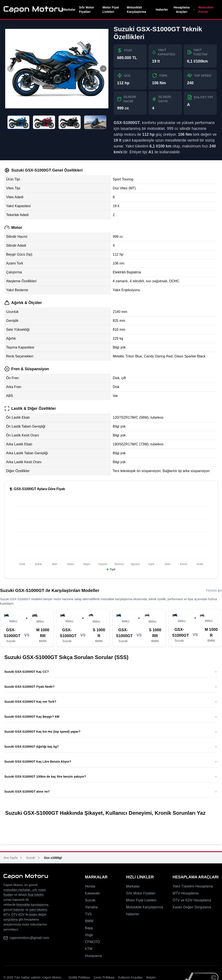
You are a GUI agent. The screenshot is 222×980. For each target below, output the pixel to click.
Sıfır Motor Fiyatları (87, 10)
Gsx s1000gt (53, 858)
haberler (18, 910)
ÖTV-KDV (17, 914)
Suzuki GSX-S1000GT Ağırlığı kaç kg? (111, 747)
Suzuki (31, 858)
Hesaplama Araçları (184, 10)
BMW (89, 921)
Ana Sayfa (11, 858)
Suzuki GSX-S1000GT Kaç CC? (111, 672)
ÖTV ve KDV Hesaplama (192, 900)
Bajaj (89, 928)
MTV (7, 914)
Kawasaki (92, 893)
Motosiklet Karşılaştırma (136, 10)
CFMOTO (92, 942)
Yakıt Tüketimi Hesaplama (193, 886)
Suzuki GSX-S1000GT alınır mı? (111, 792)
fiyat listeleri (35, 895)
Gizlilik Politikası (79, 977)
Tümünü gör (214, 590)
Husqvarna (93, 956)
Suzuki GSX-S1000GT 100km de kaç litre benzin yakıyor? (111, 777)
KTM (89, 949)
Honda (90, 886)
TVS (88, 914)
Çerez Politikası (104, 977)
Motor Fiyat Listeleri (111, 10)
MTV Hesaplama (185, 893)
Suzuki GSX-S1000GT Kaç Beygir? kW (111, 717)
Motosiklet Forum (206, 10)
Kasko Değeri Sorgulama (192, 907)
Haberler (162, 10)
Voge (89, 935)
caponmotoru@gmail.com (29, 938)
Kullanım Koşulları (130, 977)
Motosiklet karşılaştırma (32, 905)
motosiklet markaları (17, 890)
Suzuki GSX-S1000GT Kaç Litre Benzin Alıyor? (111, 762)
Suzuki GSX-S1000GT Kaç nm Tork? (111, 702)
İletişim (151, 977)
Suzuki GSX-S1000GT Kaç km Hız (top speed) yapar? (111, 732)
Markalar (69, 10)
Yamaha (91, 907)
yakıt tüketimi (38, 910)
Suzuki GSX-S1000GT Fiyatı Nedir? (111, 687)
